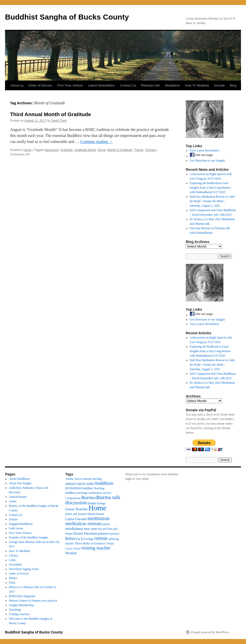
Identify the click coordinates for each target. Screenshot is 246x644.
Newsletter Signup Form (24, 569)
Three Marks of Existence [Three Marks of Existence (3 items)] (90, 543)
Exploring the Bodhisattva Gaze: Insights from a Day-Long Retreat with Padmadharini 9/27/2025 (210, 188)
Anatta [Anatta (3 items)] (69, 479)
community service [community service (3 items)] (100, 493)
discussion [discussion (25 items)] (76, 503)
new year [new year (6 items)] (90, 529)
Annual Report (18, 497)
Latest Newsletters (102, 85)
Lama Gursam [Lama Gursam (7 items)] (76, 519)
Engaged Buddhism (21, 524)
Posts (12, 583)
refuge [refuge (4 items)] (89, 539)
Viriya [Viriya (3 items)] (110, 543)
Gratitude (66, 150)
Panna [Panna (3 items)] (69, 534)
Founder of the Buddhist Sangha (28, 537)
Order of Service (40, 85)
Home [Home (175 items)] (97, 508)
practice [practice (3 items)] (115, 534)
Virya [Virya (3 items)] (77, 548)
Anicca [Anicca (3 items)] (78, 479)
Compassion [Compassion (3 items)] (73, 498)
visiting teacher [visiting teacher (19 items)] (96, 548)
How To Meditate (197, 85)
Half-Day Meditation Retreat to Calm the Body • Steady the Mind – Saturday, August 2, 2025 (212, 201)
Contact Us (128, 85)
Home (27, 150)
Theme (139, 150)
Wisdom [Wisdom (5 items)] (71, 553)
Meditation (172, 85)
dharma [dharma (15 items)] (88, 498)
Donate (219, 85)
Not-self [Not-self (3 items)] (113, 529)
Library (14, 555)
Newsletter (16, 565)
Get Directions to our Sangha (207, 160)
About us (17, 85)
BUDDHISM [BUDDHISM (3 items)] (73, 488)
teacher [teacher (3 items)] (70, 543)
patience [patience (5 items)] (103, 534)
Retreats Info (150, 85)
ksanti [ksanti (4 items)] (100, 514)
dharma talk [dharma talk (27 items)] (108, 497)
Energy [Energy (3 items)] (101, 503)
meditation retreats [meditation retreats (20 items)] (84, 524)
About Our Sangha (20, 483)
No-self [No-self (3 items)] (102, 529)
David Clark (59, 121)
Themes (150, 150)
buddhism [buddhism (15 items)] (104, 483)
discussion (52, 150)
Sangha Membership (21, 605)
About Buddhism (19, 479)
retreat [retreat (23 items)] (101, 538)
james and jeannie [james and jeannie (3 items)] (76, 514)
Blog (233, 85)
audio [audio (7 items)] (90, 484)
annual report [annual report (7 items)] (75, 484)
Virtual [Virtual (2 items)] (69, 549)
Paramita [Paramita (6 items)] (90, 533)
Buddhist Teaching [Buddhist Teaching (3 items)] (93, 488)
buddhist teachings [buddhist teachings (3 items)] (76, 493)
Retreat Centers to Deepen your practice (33, 601)
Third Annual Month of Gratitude (50, 114)
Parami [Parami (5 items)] (78, 534)
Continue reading (97, 142)
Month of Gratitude (120, 150)
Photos (13, 578)
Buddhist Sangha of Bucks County (67, 17)
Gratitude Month (85, 150)
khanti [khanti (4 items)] (91, 514)
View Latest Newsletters (204, 150)
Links (12, 560)
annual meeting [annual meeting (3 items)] (93, 479)
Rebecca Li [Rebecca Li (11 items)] (75, 539)
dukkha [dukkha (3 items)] (92, 503)
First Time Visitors (70, 85)
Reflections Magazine (22, 596)
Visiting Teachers (19, 614)
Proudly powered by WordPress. (210, 632)
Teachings (15, 610)
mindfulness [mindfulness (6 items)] (74, 529)
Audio (13, 501)
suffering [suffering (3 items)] (113, 539)
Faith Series (16, 528)
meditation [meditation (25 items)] (99, 518)
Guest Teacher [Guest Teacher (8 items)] (76, 509)
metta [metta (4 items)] (106, 524)
